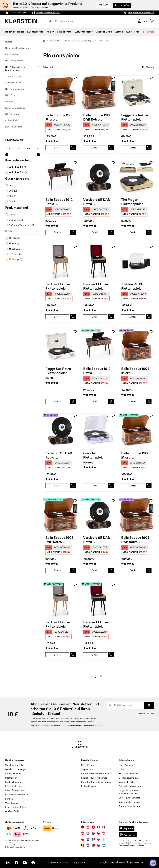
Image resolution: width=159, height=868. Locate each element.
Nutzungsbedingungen (127, 845)
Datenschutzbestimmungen (138, 843)
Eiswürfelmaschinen (15, 790)
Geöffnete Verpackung (22, 225)
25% (12, 186)
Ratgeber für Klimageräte (94, 778)
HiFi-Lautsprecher (14, 61)
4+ (18, 172)
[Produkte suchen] (88, 21)
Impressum (79, 862)
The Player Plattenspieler (132, 202)
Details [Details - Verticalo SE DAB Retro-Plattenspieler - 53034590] (57, 486)
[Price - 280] (32, 149)
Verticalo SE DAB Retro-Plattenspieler (97, 202)
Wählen (147, 67)
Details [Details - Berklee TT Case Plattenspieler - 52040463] (95, 655)
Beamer (9, 102)
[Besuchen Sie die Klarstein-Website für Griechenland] (104, 845)
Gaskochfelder (13, 811)
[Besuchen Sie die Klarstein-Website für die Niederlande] (88, 845)
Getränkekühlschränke (17, 795)
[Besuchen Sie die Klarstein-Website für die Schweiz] (93, 827)
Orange (15, 259)
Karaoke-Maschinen (15, 108)
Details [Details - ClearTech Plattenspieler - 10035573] (95, 486)
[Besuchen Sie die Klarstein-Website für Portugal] (93, 845)
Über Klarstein (126, 765)
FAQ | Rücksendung (129, 774)
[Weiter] (157, 32)
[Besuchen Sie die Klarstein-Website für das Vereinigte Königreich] (88, 833)
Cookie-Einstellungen (129, 806)
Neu (12, 215)
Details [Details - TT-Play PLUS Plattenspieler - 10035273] (133, 317)
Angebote (153, 32)
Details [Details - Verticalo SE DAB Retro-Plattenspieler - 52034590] (95, 570)
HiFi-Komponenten (14, 89)
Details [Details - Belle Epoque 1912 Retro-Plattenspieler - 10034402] (57, 232)
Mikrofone (10, 95)
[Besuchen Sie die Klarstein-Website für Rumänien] (93, 839)
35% (12, 196)
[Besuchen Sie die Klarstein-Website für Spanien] (83, 833)
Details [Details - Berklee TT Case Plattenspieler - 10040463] (95, 317)
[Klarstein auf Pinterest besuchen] (33, 863)
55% (12, 201)
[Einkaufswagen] (152, 21)
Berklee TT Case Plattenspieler (58, 286)
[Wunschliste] (145, 21)
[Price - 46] (13, 149)
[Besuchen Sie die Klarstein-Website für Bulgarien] (99, 839)
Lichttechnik (11, 120)
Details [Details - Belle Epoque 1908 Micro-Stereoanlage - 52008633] (133, 486)
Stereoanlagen (15, 76)
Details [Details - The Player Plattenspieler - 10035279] (133, 232)
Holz (14, 238)
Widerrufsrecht (127, 782)
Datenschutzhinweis (147, 713)
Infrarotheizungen (14, 786)
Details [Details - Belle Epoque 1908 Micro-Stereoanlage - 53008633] (133, 401)
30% (13, 191)
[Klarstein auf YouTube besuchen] (25, 863)
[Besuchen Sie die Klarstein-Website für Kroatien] (88, 839)
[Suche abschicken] (50, 21)
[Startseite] (46, 41)
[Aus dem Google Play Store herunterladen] (128, 834)
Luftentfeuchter (13, 774)
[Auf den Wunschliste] (75, 78)
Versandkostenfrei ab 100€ (48, 13)
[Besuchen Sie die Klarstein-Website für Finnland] (104, 839)
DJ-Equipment (12, 114)
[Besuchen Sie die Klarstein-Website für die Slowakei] (93, 833)
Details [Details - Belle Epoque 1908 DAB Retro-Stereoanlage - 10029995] (95, 148)
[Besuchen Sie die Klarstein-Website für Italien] (104, 827)
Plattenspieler (14, 83)
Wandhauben (12, 803)
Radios (9, 42)
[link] (60, 93)
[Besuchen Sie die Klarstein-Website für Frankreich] (99, 827)
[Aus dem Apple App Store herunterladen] (127, 828)
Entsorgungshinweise (130, 798)
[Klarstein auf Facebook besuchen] (16, 863)
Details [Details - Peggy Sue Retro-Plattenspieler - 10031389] (57, 401)
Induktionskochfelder (16, 807)
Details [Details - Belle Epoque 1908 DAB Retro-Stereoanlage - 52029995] (57, 570)
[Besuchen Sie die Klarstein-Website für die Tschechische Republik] (99, 833)
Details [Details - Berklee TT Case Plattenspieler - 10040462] (57, 317)
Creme (15, 254)
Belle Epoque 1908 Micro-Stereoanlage (59, 117)
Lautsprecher (12, 54)
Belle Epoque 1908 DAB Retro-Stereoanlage (97, 117)
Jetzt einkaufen (122, 5)
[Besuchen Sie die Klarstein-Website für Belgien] (83, 845)
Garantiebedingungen (130, 786)
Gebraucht (16, 220)
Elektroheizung (89, 786)
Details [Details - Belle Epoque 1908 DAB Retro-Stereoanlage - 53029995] (133, 570)
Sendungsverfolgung (129, 778)
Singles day (87, 769)
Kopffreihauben (13, 782)
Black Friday (87, 765)
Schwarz (16, 249)
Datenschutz (55, 862)
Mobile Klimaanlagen (16, 769)
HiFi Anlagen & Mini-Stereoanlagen (15, 68)
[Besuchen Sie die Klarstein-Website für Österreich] (88, 827)
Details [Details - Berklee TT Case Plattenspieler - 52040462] (57, 655)
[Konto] (139, 21)
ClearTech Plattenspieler (94, 455)
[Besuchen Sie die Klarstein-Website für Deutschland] (83, 827)
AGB (67, 862)
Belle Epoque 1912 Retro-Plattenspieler (59, 202)
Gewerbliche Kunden (129, 802)
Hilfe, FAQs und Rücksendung (141, 13)
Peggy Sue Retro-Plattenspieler (135, 117)
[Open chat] (153, 863)
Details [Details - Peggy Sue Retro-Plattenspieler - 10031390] (133, 148)
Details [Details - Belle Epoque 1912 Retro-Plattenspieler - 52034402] (95, 401)
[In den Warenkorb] (73, 148)
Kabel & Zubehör (14, 127)
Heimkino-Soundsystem (17, 48)
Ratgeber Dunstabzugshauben (96, 782)
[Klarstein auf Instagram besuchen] (8, 863)
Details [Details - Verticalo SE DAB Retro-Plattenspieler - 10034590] (95, 232)
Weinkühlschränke (14, 765)
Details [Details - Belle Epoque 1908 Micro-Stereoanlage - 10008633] (57, 148)
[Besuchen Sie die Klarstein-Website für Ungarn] (104, 833)
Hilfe (121, 769)
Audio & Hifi (55, 41)
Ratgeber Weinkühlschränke (95, 774)
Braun (15, 244)
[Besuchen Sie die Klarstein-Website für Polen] (83, 839)
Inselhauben (11, 778)
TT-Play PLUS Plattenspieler (132, 286)
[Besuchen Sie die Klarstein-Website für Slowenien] (99, 845)
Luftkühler (10, 799)
